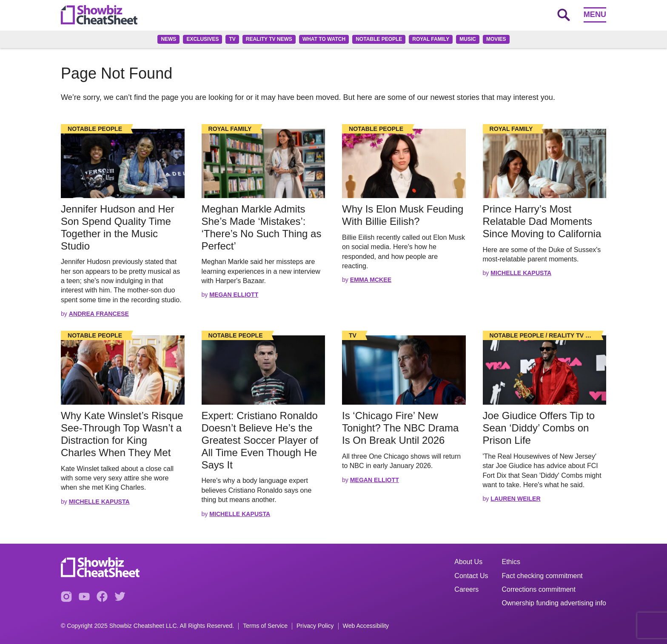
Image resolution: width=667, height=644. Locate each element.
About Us (468, 562)
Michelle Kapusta (521, 273)
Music (468, 39)
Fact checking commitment (542, 576)
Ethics (511, 562)
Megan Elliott (234, 295)
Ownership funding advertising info (554, 603)
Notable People (379, 39)
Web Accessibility (366, 626)
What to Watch (324, 39)
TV (232, 39)
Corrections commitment (539, 589)
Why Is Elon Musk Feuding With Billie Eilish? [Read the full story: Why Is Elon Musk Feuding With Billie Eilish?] (403, 215)
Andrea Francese (99, 314)
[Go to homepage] (99, 15)
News (168, 39)
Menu (595, 14)
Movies (496, 39)
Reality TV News (269, 39)
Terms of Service (265, 626)
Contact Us (471, 576)
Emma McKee (371, 280)
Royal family (431, 39)
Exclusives (202, 39)
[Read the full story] (123, 163)
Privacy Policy (315, 626)
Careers (466, 589)
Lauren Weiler (515, 499)
